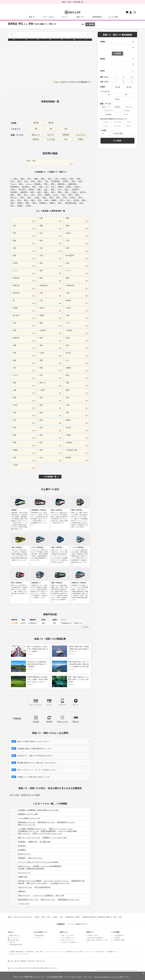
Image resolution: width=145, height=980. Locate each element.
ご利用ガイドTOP (92, 935)
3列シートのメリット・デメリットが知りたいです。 (37, 770)
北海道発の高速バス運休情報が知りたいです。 (35, 749)
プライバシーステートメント (54, 952)
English (12, 961)
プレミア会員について (68, 938)
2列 (36, 129)
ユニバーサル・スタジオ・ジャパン (56, 881)
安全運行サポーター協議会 (30, 795)
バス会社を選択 (117, 134)
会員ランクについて (67, 940)
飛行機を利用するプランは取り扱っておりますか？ (37, 763)
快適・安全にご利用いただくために (97, 941)
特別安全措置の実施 (16, 945)
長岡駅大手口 (33, 842)
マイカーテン (81, 135)
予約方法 (17, 719)
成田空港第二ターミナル (46, 822)
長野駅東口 (22, 858)
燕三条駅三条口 (45, 842)
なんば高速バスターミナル (60, 883)
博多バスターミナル (48, 900)
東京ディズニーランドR (26, 825)
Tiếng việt (42, 961)
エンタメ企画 (113, 17)
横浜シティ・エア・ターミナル (29, 838)
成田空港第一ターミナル (27, 822)
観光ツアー (81, 17)
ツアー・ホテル (48, 17)
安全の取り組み (14, 940)
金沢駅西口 (22, 850)
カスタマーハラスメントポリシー (20, 954)
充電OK (81, 139)
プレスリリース (14, 938)
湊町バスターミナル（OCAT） (37, 883)
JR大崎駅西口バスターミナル (28, 831)
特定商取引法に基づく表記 (74, 952)
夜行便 (51, 123)
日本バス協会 (14, 795)
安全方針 (12, 942)
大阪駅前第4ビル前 (78, 881)
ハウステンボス (24, 904)
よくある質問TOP (118, 935)
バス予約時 (116, 938)
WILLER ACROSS (52, 968)
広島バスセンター (24, 895)
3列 (51, 129)
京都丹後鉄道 (97, 17)
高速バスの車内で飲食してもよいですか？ (33, 741)
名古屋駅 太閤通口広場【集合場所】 (31, 869)
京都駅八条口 (23, 877)
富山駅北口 (22, 846)
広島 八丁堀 (60, 895)
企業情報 (12, 952)
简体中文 (33, 961)
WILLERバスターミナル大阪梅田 (30, 881)
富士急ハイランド (24, 854)
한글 (18, 961)
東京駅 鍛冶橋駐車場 (48, 831)
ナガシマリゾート (24, 873)
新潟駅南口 (22, 842)
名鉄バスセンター (24, 866)
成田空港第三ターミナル (66, 822)
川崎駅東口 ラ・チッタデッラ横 (54, 838)
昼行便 (36, 123)
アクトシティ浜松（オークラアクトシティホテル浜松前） (39, 862)
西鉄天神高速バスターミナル (28, 900)
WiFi (66, 139)
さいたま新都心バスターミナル (29, 818)
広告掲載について (112, 952)
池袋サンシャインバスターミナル (61, 829)
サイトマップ (89, 952)
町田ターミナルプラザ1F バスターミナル (47, 834)
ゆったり (51, 135)
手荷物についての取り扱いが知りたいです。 (34, 777)
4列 (66, 129)
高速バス (32, 17)
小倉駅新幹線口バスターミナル (68, 900)
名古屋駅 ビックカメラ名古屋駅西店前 (47, 866)
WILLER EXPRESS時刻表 (95, 938)
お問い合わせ (100, 952)
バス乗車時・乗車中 (119, 940)
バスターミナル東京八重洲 (67, 831)
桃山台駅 (21, 883)
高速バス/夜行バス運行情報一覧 (72, 2)
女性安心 (36, 139)
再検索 (117, 141)
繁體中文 (25, 961)
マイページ (39, 938)
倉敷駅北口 (22, 891)
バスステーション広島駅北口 (43, 895)
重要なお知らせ (14, 935)
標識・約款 (39, 952)
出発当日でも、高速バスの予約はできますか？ (35, 756)
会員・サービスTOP (67, 935)
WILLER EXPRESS (27, 968)
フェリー (64, 17)
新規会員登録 (40, 935)
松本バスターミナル (35, 858)
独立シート (36, 135)
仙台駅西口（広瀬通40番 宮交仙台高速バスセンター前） (39, 810)
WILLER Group (14, 968)
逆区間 (90, 24)
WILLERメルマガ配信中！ (69, 942)
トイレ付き (51, 139)
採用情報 (21, 952)
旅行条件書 (30, 952)
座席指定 (66, 135)
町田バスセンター (24, 834)
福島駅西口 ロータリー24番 (28, 814)
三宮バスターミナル (25, 887)
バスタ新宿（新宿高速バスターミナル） (32, 829)
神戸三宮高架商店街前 (42, 887)
